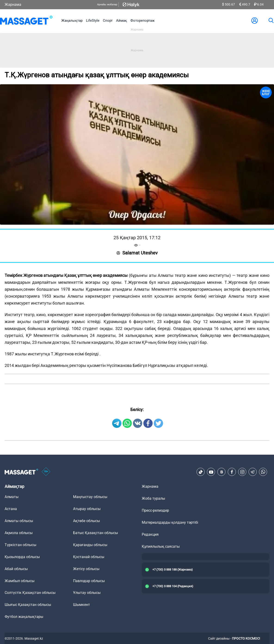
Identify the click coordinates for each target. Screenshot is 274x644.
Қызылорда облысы (22, 557)
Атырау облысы (87, 509)
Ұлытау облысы (87, 593)
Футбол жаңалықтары (24, 617)
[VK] (222, 472)
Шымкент (82, 605)
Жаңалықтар (72, 21)
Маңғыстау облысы (90, 497)
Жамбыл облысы (20, 581)
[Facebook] (232, 472)
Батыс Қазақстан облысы (95, 533)
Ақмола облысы (19, 533)
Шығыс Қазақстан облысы (28, 605)
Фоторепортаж (142, 21)
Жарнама (13, 5)
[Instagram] (242, 472)
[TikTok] (201, 472)
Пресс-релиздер (155, 510)
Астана (11, 509)
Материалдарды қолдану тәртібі (170, 522)
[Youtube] (211, 472)
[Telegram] (253, 472)
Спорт (108, 21)
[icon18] (46, 472)
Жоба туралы (153, 498)
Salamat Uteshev (137, 253)
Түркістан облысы (20, 545)
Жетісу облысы (86, 569)
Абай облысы (16, 569)
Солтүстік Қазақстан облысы (30, 593)
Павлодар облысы (89, 581)
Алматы (12, 497)
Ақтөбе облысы (86, 521)
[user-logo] (255, 21)
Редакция (150, 534)
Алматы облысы (19, 521)
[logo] (26, 21)
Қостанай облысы (89, 557)
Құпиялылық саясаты (161, 546)
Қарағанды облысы (90, 545)
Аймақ (122, 21)
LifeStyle (93, 21)
